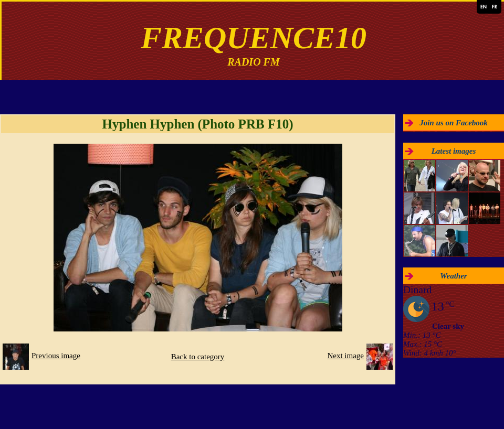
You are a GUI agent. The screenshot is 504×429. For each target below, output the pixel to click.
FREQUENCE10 (254, 38)
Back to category (198, 357)
